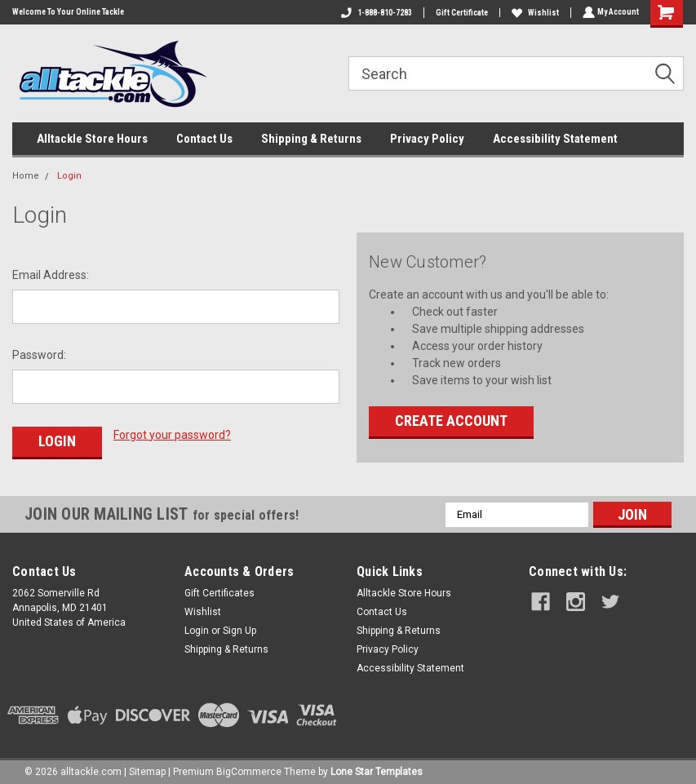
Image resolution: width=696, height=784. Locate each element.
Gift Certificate (460, 13)
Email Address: (51, 275)
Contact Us (204, 139)
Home (26, 176)
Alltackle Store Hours (92, 139)
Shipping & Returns (311, 139)
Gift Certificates (219, 589)
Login (69, 176)
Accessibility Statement (555, 139)
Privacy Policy (427, 139)
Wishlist (534, 13)
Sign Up (239, 627)
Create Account (451, 421)
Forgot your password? (172, 435)
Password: (39, 355)
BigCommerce (249, 768)
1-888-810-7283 (375, 13)
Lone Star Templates (377, 768)
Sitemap (147, 768)
